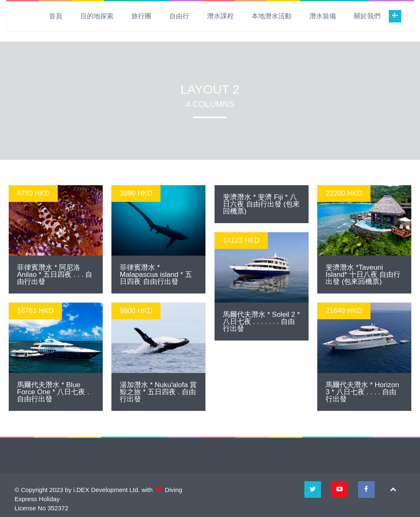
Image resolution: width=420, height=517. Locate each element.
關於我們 (367, 16)
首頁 (56, 16)
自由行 (179, 16)
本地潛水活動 (272, 16)
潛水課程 (220, 16)
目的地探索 (97, 16)
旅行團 (141, 16)
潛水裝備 (323, 16)
